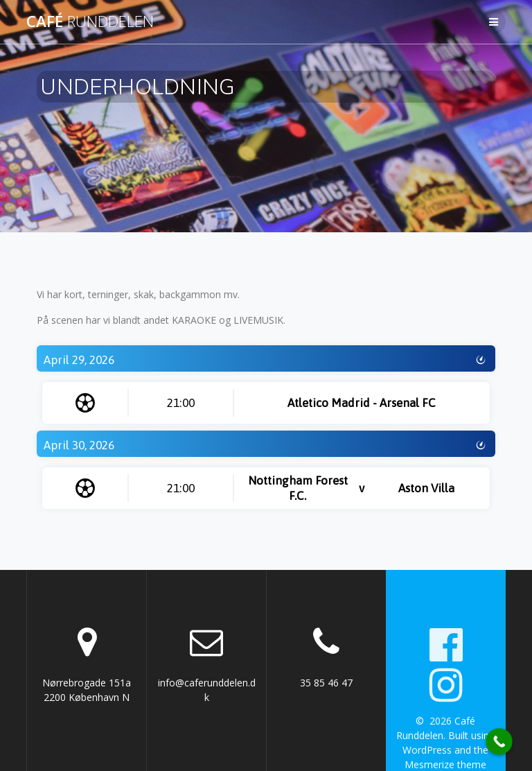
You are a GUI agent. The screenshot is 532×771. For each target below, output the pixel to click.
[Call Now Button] (499, 742)
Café (90, 21)
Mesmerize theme (445, 764)
